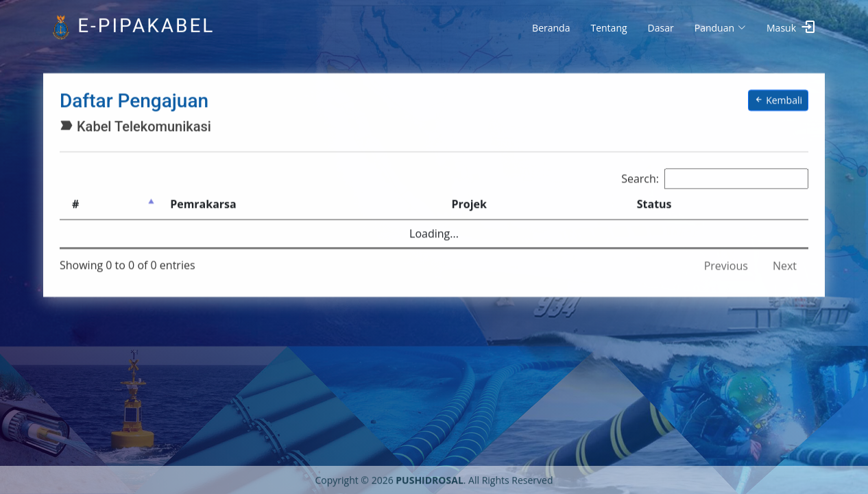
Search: (715, 176)
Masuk (781, 28)
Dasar (661, 28)
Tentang (608, 28)
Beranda (551, 28)
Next (785, 263)
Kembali (778, 98)
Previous (726, 263)
